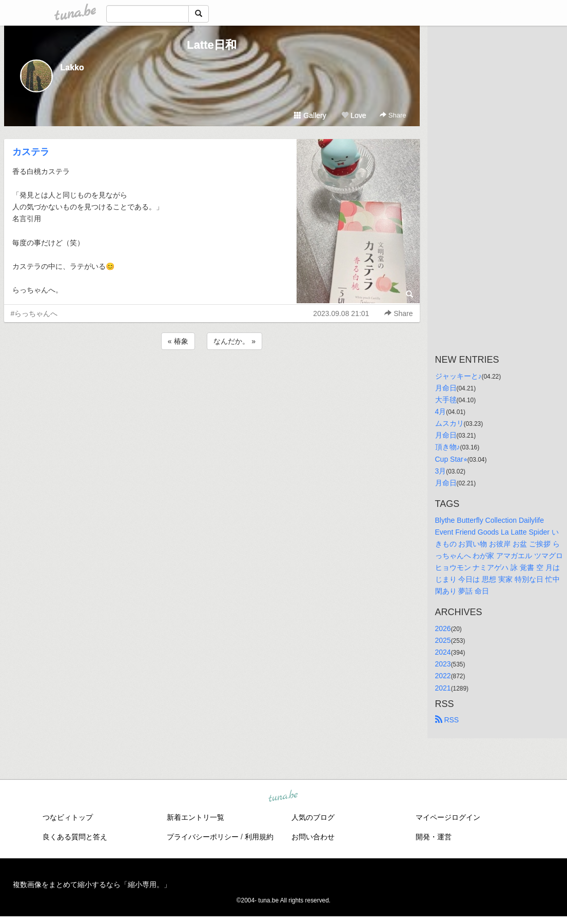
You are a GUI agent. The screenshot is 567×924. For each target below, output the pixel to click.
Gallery (310, 115)
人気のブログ (313, 817)
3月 (441, 471)
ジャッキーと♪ (458, 376)
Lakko (72, 67)
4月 (441, 411)
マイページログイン (448, 817)
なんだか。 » (234, 341)
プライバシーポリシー (203, 837)
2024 (443, 652)
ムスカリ (449, 423)
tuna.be (283, 796)
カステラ (31, 152)
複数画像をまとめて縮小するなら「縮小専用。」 (92, 884)
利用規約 (259, 837)
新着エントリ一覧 (195, 817)
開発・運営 (434, 837)
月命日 (446, 388)
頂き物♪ (448, 447)
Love (354, 115)
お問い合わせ (313, 837)
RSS (447, 720)
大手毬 (446, 400)
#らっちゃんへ (34, 313)
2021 (443, 688)
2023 (443, 664)
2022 (443, 676)
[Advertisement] (212, 380)
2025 (443, 640)
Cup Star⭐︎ (451, 459)
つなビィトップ (68, 817)
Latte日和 (212, 45)
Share (393, 115)
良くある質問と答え (75, 837)
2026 (443, 628)
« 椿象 (178, 341)
